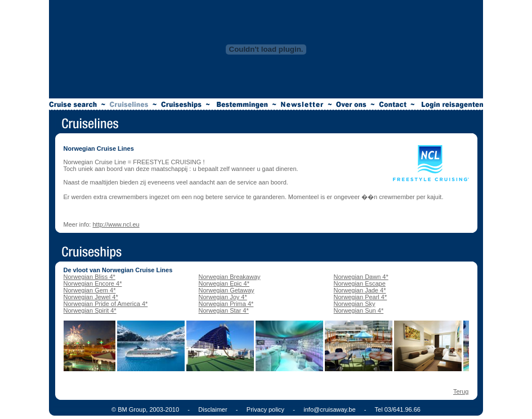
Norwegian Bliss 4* (90, 277)
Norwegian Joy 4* (223, 297)
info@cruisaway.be (329, 409)
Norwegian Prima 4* (226, 304)
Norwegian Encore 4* (93, 283)
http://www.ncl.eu (116, 224)
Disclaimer (213, 409)
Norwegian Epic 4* (224, 283)
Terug (461, 391)
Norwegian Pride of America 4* (106, 304)
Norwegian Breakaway (230, 277)
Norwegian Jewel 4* (91, 297)
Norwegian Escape (360, 283)
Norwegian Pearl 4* (361, 297)
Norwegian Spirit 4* (90, 310)
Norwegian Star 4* (224, 310)
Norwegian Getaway (227, 290)
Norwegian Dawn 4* (361, 277)
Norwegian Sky (355, 304)
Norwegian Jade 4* (360, 290)
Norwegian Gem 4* (90, 290)
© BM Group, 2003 (137, 409)
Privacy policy (265, 409)
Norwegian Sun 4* (359, 310)
